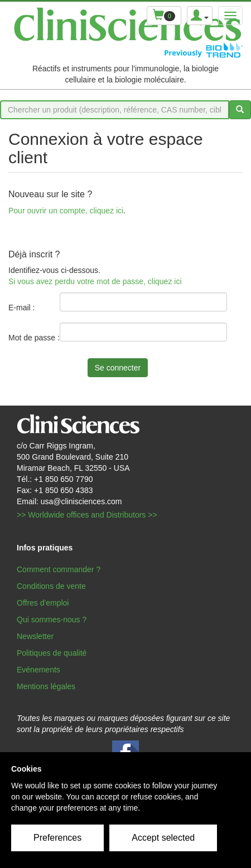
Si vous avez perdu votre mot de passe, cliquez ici (95, 281)
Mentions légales (46, 686)
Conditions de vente (51, 586)
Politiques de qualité (52, 653)
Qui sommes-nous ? (52, 620)
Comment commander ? (59, 569)
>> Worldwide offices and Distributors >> (87, 515)
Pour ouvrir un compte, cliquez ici (66, 211)
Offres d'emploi (43, 603)
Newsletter (35, 636)
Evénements (38, 670)
